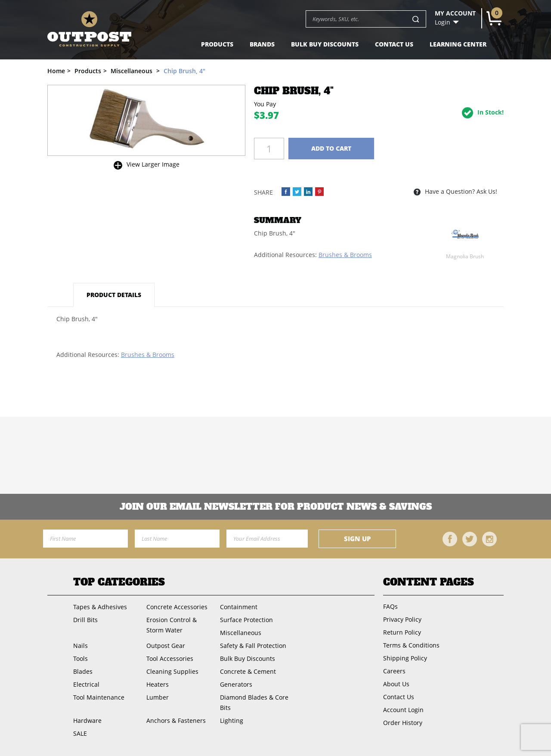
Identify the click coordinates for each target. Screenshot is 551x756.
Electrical (86, 684)
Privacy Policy (402, 619)
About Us (396, 684)
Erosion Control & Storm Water (172, 625)
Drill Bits (85, 620)
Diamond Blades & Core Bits (254, 702)
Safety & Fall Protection (253, 646)
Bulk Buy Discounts (325, 44)
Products (217, 44)
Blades (83, 671)
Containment (239, 607)
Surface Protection (246, 620)
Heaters (158, 684)
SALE (80, 733)
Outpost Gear (166, 646)
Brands (262, 44)
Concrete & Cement (248, 671)
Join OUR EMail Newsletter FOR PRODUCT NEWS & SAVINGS (276, 507)
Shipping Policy (405, 658)
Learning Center (458, 44)
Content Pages (429, 582)
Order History (403, 723)
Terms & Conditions (411, 645)
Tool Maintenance (99, 697)
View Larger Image (153, 164)
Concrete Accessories (177, 607)
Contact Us (394, 44)
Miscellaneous (241, 633)
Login (443, 22)
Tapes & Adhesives (100, 607)
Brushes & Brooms (345, 255)
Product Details (114, 295)
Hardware (87, 720)
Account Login (403, 710)
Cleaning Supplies (172, 671)
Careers (394, 671)
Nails (80, 646)
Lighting (232, 720)
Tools (80, 658)
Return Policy (402, 632)
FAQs (390, 606)
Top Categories (119, 582)
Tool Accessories (170, 658)
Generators (236, 684)
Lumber (158, 697)
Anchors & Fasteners (176, 720)
